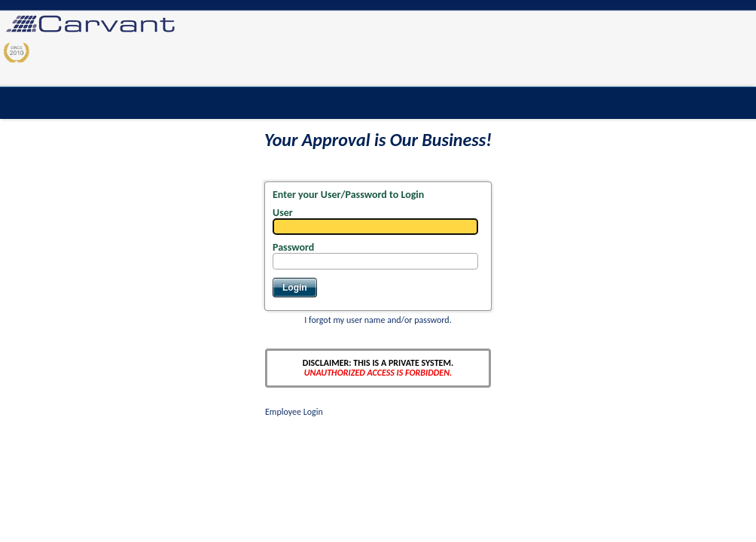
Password (293, 247)
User (283, 213)
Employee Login (294, 412)
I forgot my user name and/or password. (378, 320)
